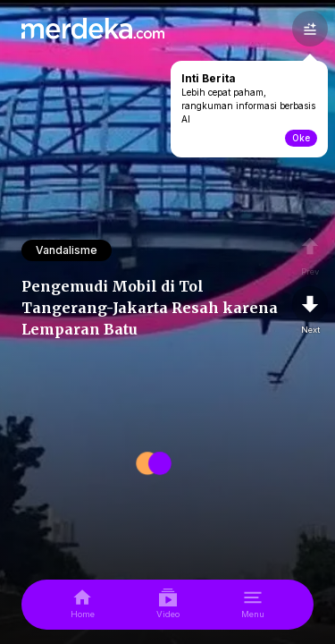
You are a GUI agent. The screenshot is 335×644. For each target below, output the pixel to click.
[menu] (253, 605)
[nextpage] (310, 311)
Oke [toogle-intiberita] (301, 138)
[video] (168, 605)
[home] (83, 605)
